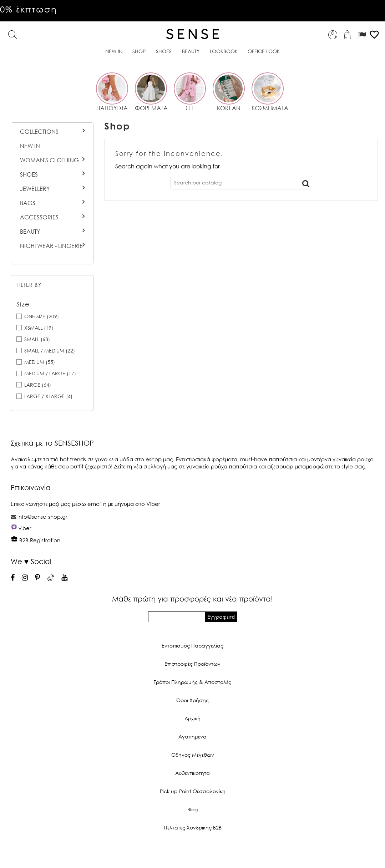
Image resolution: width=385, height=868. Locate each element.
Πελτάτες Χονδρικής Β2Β (193, 828)
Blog (192, 809)
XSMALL (39, 328)
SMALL (37, 339)
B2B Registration (36, 540)
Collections (39, 132)
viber (25, 528)
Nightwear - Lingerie (51, 246)
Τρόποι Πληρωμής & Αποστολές (192, 682)
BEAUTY (30, 232)
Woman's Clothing (49, 160)
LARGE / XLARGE (48, 396)
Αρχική (192, 718)
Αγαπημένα (192, 737)
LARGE (38, 385)
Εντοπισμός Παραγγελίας (192, 646)
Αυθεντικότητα (192, 773)
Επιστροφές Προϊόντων (192, 664)
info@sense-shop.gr (42, 517)
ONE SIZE (42, 316)
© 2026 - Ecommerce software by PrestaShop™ (193, 852)
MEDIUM (40, 362)
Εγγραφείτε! (221, 617)
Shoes (29, 174)
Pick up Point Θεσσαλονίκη (193, 791)
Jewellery (35, 189)
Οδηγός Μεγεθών (193, 755)
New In (30, 146)
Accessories (39, 217)
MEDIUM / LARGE (50, 373)
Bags (28, 203)
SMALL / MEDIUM (50, 351)
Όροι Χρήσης (192, 700)
